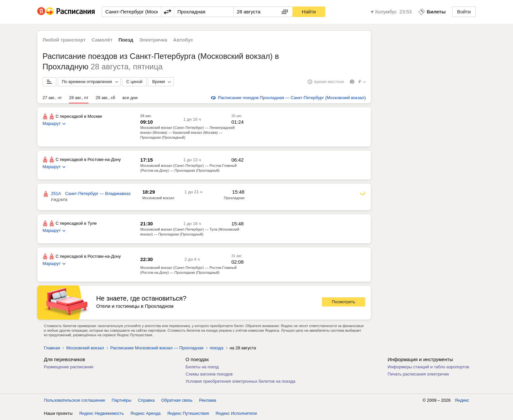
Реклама (208, 400)
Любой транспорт (64, 40)
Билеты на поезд (202, 367)
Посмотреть (344, 302)
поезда (217, 348)
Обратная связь (177, 400)
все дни (130, 98)
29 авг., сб (105, 98)
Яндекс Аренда (146, 413)
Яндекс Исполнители (236, 413)
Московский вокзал (158, 198)
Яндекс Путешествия (188, 413)
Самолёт (102, 40)
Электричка (153, 40)
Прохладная (234, 198)
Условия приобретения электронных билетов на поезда (240, 381)
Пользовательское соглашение (74, 400)
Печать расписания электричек (418, 374)
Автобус (183, 40)
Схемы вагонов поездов (209, 374)
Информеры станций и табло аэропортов (428, 367)
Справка (146, 400)
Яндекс (462, 400)
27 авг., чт (52, 98)
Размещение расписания (69, 367)
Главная (52, 348)
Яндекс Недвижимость (102, 413)
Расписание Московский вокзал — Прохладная (157, 348)
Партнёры (121, 400)
